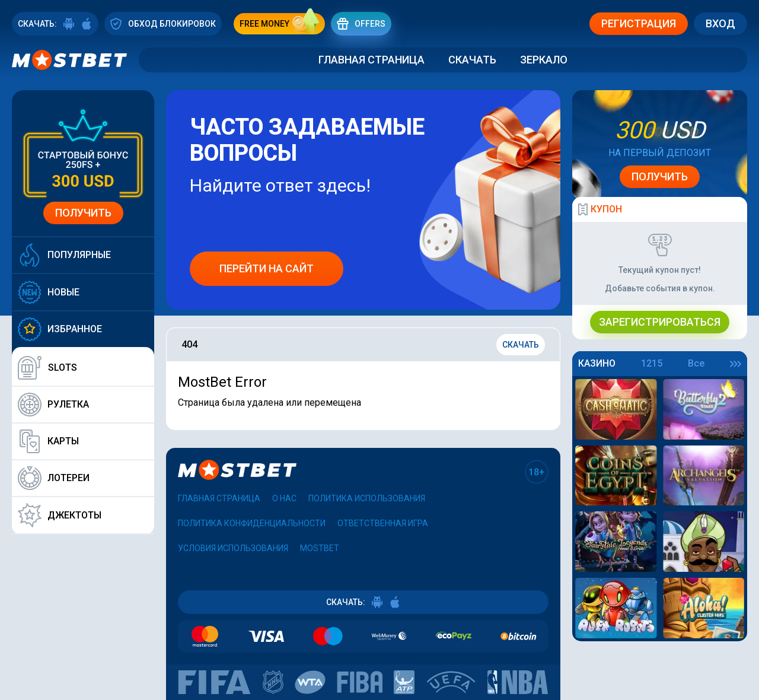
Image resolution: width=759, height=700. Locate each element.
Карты (48, 441)
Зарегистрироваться (660, 322)
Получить (83, 213)
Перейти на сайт (267, 268)
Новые (49, 292)
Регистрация (639, 23)
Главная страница (371, 60)
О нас (284, 498)
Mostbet (320, 548)
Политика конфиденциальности (252, 523)
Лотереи (54, 478)
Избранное (60, 329)
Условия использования (233, 548)
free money (282, 24)
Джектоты (60, 515)
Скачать (472, 60)
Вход (720, 23)
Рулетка (53, 405)
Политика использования (367, 498)
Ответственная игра (383, 523)
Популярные (64, 255)
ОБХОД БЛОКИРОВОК (163, 23)
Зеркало (544, 60)
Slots (47, 368)
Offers (361, 23)
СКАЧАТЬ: (55, 24)
